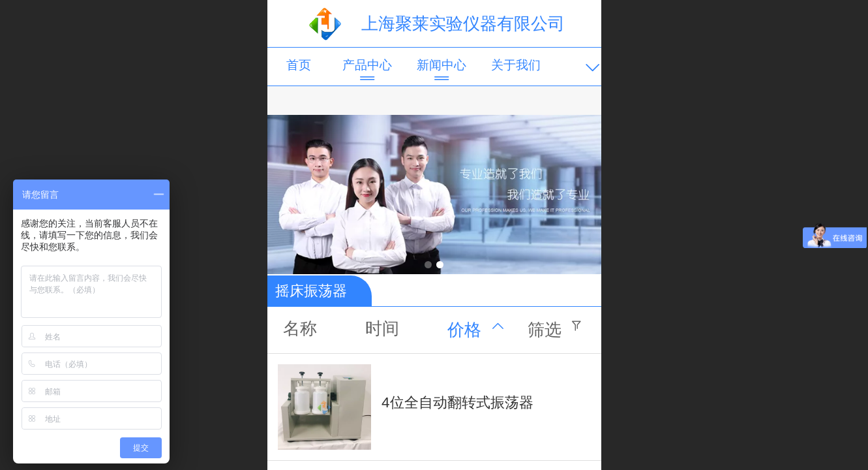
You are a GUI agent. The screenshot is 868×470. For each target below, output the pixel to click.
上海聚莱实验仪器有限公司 (463, 23)
